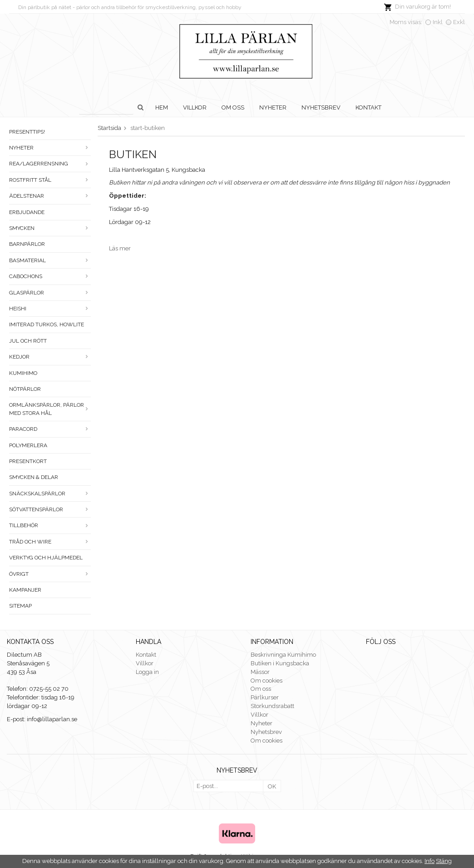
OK (272, 786)
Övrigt (50, 574)
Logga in (147, 672)
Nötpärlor (25, 389)
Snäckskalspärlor (50, 494)
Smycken (50, 228)
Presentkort (28, 461)
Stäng (444, 861)
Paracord (50, 429)
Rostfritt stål (50, 180)
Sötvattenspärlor (50, 509)
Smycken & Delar (34, 477)
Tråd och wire (50, 542)
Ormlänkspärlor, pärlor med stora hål (50, 409)
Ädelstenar (50, 196)
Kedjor (50, 357)
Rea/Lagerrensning (50, 164)
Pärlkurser (265, 697)
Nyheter (273, 107)
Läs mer (120, 248)
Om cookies (267, 681)
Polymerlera (28, 445)
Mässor (260, 672)
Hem (162, 107)
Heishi (50, 309)
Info (430, 861)
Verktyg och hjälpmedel (46, 558)
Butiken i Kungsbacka (280, 663)
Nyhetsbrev (321, 107)
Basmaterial (50, 260)
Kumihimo (23, 373)
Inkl (438, 22)
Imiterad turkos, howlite (47, 324)
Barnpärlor (27, 244)
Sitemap (20, 606)
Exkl (459, 22)
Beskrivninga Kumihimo (283, 655)
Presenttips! (27, 132)
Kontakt (368, 107)
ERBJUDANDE (27, 212)
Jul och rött (28, 341)
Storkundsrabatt (272, 706)
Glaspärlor (50, 293)
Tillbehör (50, 525)
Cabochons (50, 276)
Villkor (195, 107)
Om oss (233, 107)
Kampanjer (25, 590)
